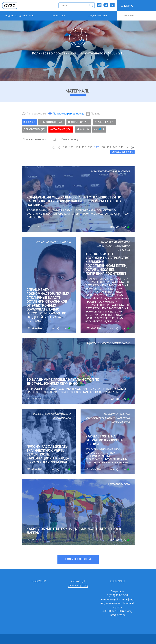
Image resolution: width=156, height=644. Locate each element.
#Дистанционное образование (108, 343)
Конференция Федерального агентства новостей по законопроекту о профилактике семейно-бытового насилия (74, 201)
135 (84, 147)
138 (103, 147)
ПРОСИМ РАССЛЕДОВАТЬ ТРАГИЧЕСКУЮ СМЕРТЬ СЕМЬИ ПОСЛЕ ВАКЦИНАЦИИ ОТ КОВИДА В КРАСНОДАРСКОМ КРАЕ (48, 454)
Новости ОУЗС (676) (52, 122)
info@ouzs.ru (117, 615)
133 (71, 147)
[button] (127, 5)
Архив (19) (83, 129)
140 (115, 147)
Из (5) (99, 129)
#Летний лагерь (119, 484)
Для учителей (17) (34, 129)
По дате (96, 114)
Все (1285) (29, 122)
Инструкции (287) (79, 122)
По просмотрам (36, 114)
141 (121, 147)
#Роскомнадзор (47, 242)
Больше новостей (78, 559)
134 (78, 147)
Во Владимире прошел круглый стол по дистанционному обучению (63, 382)
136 (90, 147)
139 (109, 147)
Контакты (117, 582)
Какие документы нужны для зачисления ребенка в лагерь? (74, 531)
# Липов (65, 242)
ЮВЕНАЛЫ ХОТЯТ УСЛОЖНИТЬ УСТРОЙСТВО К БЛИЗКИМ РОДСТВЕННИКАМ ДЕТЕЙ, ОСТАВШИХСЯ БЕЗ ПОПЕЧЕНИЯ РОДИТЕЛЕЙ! (107, 264)
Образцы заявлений (122, 152)
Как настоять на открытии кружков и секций (105, 440)
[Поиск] (77, 5)
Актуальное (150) (61, 129)
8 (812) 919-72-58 (117, 595)
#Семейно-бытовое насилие (110, 171)
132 (65, 147)
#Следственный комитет (51, 414)
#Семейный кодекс (114, 242)
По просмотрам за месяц (68, 114)
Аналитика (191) (104, 122)
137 (96, 147)
